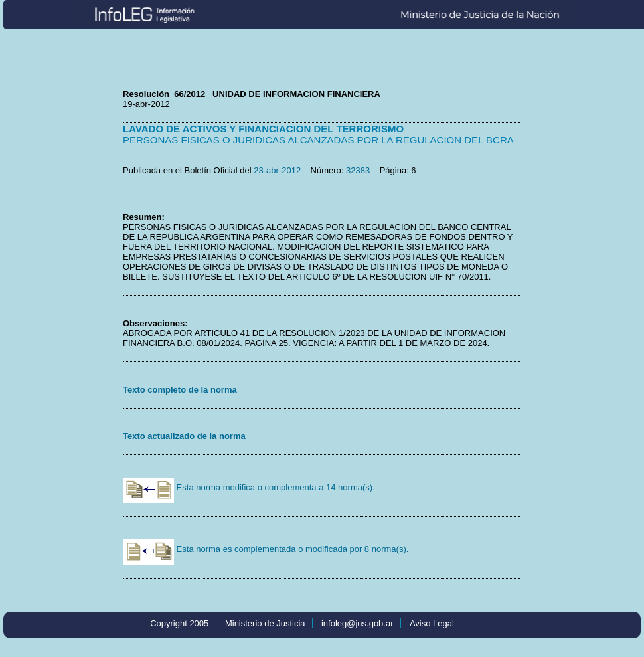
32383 (358, 170)
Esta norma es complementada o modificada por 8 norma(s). (266, 549)
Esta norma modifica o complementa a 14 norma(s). (249, 487)
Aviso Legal (432, 623)
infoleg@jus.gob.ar (358, 623)
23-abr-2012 (277, 170)
